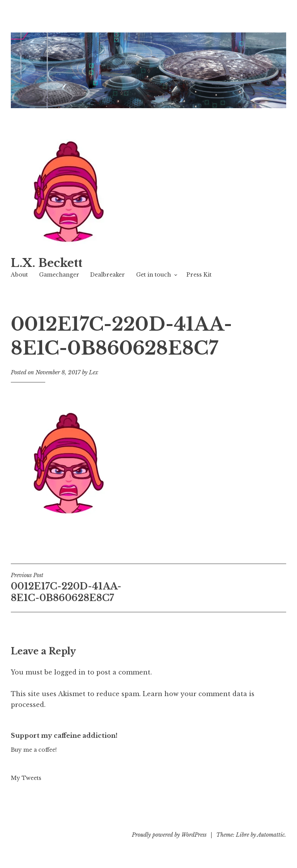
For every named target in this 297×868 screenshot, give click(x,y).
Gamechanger (59, 275)
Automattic (271, 835)
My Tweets (26, 778)
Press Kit (199, 275)
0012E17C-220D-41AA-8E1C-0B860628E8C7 (80, 588)
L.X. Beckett (47, 263)
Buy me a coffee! (34, 750)
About (19, 275)
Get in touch (154, 275)
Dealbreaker (108, 275)
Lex (94, 372)
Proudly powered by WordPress (169, 835)
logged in (70, 672)
